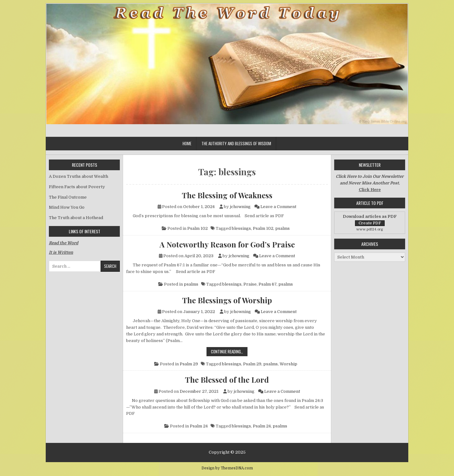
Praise (250, 284)
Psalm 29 (189, 364)
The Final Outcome (68, 197)
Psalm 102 (198, 228)
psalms (282, 228)
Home (187, 143)
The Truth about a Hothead (76, 218)
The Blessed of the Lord (227, 380)
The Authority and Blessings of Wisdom (236, 143)
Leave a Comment (278, 207)
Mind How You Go (67, 207)
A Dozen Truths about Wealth (79, 176)
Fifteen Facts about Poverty (77, 187)
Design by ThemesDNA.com (227, 468)
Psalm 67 (268, 284)
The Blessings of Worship (227, 300)
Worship (288, 364)
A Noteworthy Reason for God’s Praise (227, 244)
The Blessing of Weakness (227, 195)
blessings (241, 228)
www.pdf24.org (370, 229)
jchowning (240, 207)
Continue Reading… (229, 351)
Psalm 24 (199, 426)
